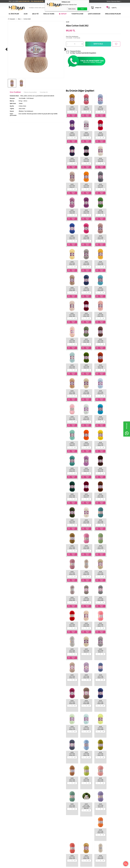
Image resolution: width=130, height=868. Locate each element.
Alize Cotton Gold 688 (100, 545)
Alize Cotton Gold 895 (72, 699)
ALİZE (10, 736)
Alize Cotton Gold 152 (100, 520)
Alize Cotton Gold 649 (86, 545)
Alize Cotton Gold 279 (100, 237)
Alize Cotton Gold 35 (114, 288)
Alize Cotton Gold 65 (114, 622)
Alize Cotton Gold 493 (86, 288)
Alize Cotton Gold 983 (114, 494)
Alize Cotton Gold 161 (86, 211)
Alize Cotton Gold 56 (86, 134)
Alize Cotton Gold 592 (86, 468)
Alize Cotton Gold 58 (100, 134)
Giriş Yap (92, 8)
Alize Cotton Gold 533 (86, 340)
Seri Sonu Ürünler (14, 819)
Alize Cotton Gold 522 (100, 288)
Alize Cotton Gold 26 (72, 391)
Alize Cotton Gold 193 (86, 597)
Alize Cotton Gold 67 (86, 160)
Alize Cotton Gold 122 (86, 185)
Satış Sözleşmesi (33, 813)
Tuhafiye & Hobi (77, 14)
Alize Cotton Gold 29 (72, 417)
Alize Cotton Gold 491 (100, 674)
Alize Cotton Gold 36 (72, 314)
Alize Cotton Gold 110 (86, 365)
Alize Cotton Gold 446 (86, 314)
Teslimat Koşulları (33, 808)
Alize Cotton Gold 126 (100, 185)
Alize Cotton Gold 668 (100, 571)
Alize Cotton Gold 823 (86, 494)
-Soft (55, 866)
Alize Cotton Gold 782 (114, 417)
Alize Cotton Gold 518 (72, 340)
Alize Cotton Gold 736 (86, 674)
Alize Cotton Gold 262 (86, 237)
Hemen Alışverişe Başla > (114, 1)
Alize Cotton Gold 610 (100, 365)
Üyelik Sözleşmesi (33, 811)
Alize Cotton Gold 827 (100, 468)
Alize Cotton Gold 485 (72, 288)
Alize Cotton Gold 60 (114, 134)
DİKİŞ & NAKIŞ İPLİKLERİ (113, 14)
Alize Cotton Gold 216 (72, 237)
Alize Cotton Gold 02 (72, 108)
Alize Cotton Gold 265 (72, 622)
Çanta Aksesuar (94, 14)
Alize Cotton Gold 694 (86, 622)
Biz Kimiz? (69, 808)
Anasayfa (50, 808)
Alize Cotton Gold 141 (114, 185)
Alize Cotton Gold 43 (114, 365)
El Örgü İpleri (14, 14)
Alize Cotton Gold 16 (100, 340)
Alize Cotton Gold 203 (114, 571)
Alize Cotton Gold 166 (114, 520)
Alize (26, 14)
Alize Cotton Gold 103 (86, 442)
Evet (82, 9)
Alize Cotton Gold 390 (86, 262)
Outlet (64, 14)
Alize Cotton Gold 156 (100, 417)
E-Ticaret (59, 866)
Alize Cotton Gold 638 (86, 699)
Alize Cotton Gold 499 (100, 597)
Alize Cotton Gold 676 (100, 442)
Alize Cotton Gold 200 (114, 211)
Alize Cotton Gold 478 (72, 571)
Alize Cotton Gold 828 (114, 468)
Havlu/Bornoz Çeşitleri (15, 813)
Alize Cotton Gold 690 (114, 391)
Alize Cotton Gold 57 (100, 391)
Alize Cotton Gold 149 (72, 211)
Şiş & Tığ (35, 14)
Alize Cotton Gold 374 (72, 545)
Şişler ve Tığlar (13, 811)
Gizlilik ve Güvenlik (33, 819)
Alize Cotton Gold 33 (86, 108)
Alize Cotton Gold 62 (72, 160)
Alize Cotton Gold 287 (114, 237)
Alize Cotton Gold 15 (114, 340)
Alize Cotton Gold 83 (100, 160)
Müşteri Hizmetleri (52, 816)
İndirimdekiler (51, 813)
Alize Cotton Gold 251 (72, 494)
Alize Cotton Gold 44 (114, 108)
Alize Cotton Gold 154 (72, 674)
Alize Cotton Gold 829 (114, 674)
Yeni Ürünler (50, 811)
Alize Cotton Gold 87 (114, 160)
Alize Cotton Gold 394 (72, 468)
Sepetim (49, 819)
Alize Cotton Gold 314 (114, 442)
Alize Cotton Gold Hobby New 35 (100, 623)
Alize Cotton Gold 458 (100, 314)
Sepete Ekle (98, 44)
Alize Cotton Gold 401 (114, 262)
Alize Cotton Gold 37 (72, 365)
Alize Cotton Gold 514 (86, 571)
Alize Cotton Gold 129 (114, 597)
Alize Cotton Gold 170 (100, 494)
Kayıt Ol (99, 8)
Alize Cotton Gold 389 (114, 545)
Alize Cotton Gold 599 (86, 417)
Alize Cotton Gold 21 (86, 520)
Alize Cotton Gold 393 (100, 262)
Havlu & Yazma (49, 14)
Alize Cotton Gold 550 (114, 648)
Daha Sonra (72, 9)
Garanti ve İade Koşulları (35, 816)
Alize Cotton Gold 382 (72, 262)
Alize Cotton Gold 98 (72, 185)
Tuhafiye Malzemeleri (15, 816)
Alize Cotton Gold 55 (72, 134)
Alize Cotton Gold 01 (72, 520)
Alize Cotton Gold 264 (72, 442)
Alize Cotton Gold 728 (72, 597)
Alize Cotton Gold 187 (100, 211)
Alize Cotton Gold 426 (86, 391)
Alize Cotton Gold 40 (100, 108)
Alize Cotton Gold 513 (114, 314)
